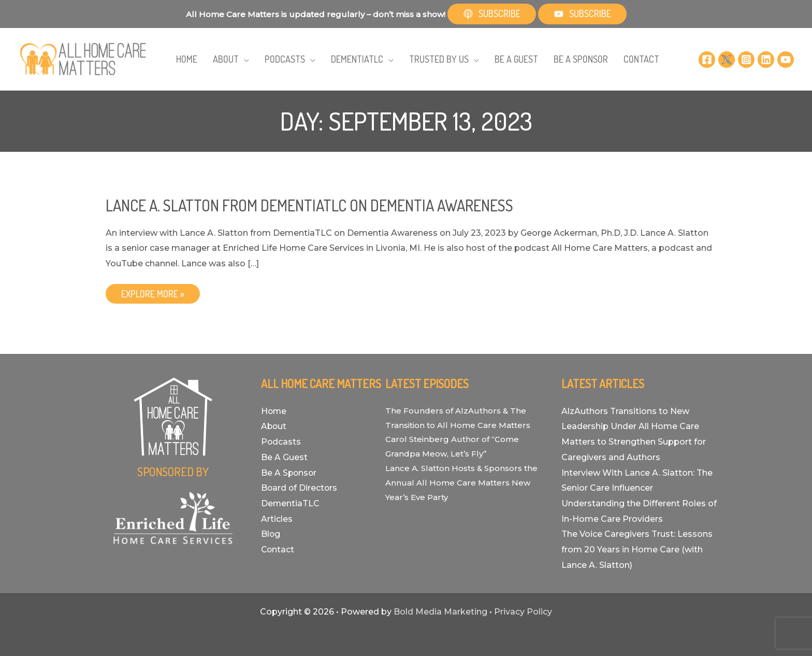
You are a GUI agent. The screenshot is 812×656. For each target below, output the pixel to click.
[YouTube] (786, 59)
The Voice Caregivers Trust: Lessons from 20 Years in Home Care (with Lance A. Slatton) (637, 549)
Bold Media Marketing (440, 612)
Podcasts (281, 442)
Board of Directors (300, 488)
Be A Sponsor (289, 473)
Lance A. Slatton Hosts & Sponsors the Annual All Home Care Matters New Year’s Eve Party (461, 483)
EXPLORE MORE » (153, 296)
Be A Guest (284, 457)
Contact (278, 550)
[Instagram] (746, 59)
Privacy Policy (523, 612)
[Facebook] (707, 59)
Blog (271, 534)
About (274, 426)
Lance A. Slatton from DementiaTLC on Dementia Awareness (309, 205)
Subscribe (492, 13)
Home (274, 411)
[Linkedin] (766, 59)
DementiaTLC (291, 503)
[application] (251, 60)
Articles (277, 519)
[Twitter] (727, 59)
